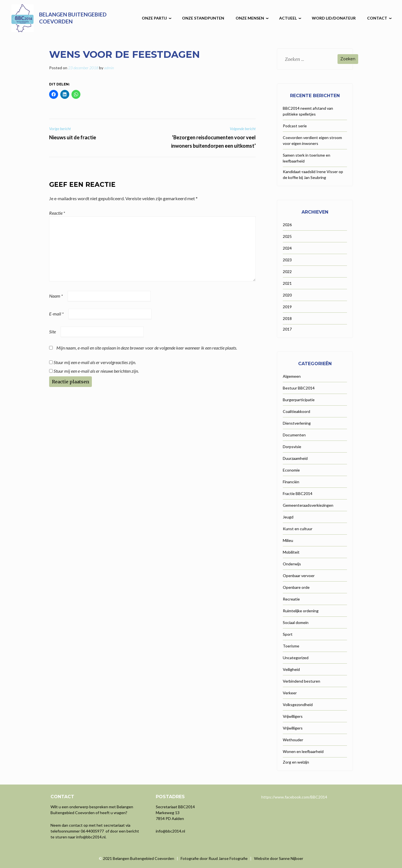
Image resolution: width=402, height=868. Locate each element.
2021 (287, 283)
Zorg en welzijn (296, 762)
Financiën (291, 482)
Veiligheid (291, 669)
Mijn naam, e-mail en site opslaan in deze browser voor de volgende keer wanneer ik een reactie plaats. (147, 348)
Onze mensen (250, 18)
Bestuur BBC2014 (299, 388)
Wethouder (293, 740)
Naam (56, 296)
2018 (287, 318)
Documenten (294, 435)
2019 (287, 307)
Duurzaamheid (295, 458)
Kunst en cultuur (298, 529)
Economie (291, 470)
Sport (288, 634)
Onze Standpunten (203, 18)
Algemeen (292, 376)
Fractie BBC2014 (298, 493)
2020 (287, 295)
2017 (287, 329)
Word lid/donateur (334, 18)
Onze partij (154, 18)
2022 (287, 272)
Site (52, 332)
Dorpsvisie (292, 447)
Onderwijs (292, 564)
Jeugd (288, 517)
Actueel (288, 18)
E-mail (56, 314)
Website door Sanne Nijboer (279, 858)
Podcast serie (295, 126)
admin (109, 68)
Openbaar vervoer (299, 576)
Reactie (57, 213)
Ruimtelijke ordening (301, 611)
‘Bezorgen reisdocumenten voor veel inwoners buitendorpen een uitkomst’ (205, 138)
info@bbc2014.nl (91, 837)
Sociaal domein (296, 622)
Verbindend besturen (301, 681)
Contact (377, 18)
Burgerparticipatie (299, 400)
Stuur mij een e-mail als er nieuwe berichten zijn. (96, 371)
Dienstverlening (297, 423)
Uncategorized (296, 658)
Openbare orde (296, 587)
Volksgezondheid (298, 705)
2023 (287, 260)
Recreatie (291, 599)
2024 (287, 248)
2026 (287, 225)
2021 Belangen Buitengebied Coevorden (139, 858)
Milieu (288, 540)
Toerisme (291, 646)
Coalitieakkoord (296, 411)
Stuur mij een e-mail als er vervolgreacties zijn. (95, 362)
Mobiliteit (291, 552)
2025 (287, 236)
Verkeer (290, 693)
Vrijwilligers (293, 716)
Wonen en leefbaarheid (303, 751)
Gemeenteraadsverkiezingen (308, 505)
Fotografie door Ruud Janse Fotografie (214, 858)
